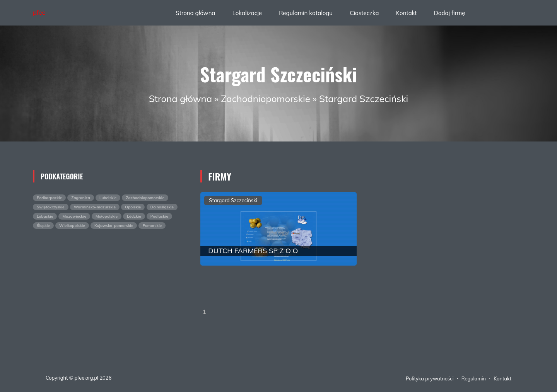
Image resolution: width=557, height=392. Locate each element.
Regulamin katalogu (306, 13)
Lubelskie (108, 198)
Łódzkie (134, 216)
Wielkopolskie (72, 226)
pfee (39, 12)
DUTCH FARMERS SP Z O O (253, 251)
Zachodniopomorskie (266, 99)
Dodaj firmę (450, 13)
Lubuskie (45, 216)
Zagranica (80, 198)
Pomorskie (152, 226)
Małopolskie (107, 216)
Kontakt (407, 13)
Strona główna (195, 13)
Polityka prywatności (430, 378)
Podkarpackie (49, 198)
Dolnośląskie (162, 207)
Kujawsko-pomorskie (114, 226)
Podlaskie (159, 216)
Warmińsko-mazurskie (95, 207)
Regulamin (474, 378)
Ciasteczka (364, 13)
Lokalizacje (247, 13)
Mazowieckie (74, 216)
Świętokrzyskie (51, 207)
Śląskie (43, 226)
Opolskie (133, 207)
